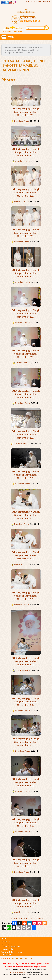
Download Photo (21, 121)
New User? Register (42, 1)
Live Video (6, 944)
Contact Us (6, 955)
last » (41, 918)
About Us (6, 941)
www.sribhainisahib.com (18, 972)
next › (34, 918)
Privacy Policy (8, 949)
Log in (29, 1)
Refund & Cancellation (12, 952)
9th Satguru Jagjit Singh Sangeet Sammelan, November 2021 (26, 112)
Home (8, 47)
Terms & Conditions (11, 947)
